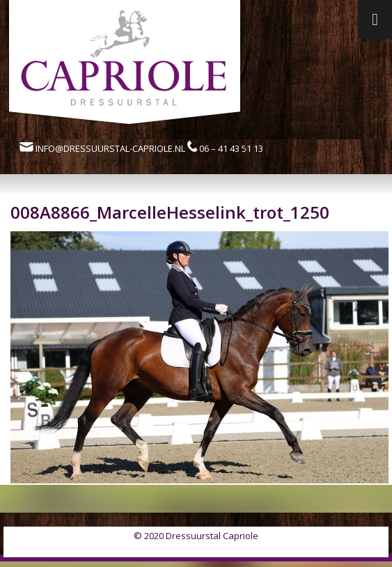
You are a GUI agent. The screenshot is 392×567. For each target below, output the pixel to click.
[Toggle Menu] (375, 20)
